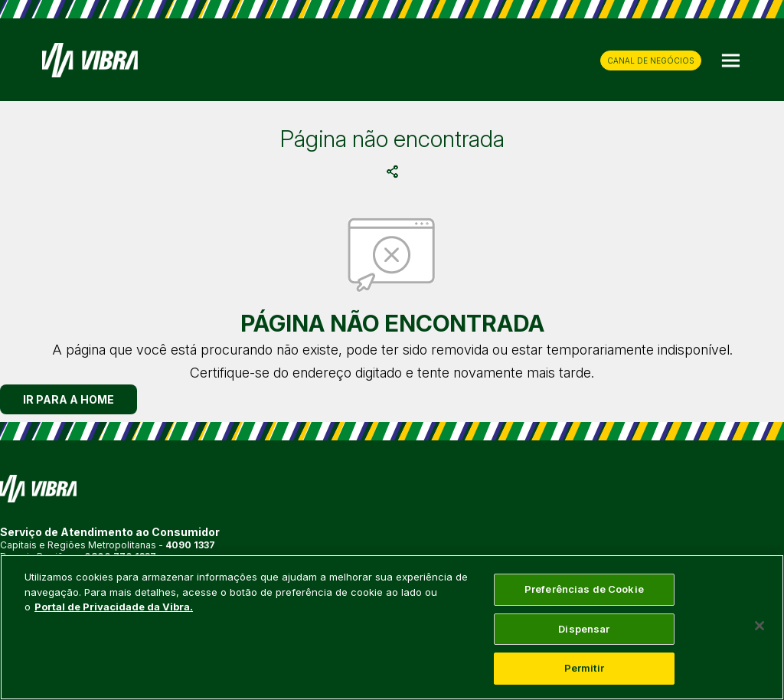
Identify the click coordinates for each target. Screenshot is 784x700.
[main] (392, 627)
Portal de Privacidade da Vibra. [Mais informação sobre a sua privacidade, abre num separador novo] (114, 607)
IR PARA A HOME (69, 399)
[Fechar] (759, 626)
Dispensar (584, 629)
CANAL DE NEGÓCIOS (651, 61)
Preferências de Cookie (584, 589)
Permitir (584, 668)
